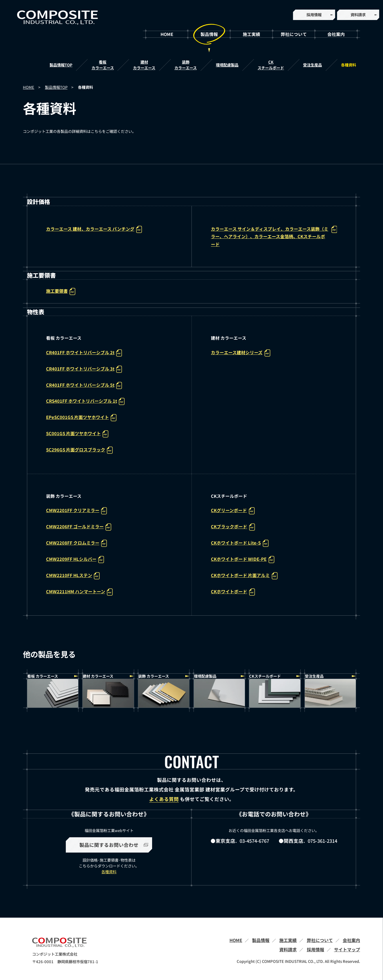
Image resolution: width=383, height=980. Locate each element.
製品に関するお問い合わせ (114, 845)
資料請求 (358, 15)
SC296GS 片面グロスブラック (79, 450)
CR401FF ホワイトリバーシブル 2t (84, 353)
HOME (167, 34)
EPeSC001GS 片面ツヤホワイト (81, 418)
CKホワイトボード (233, 592)
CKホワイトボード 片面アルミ (244, 576)
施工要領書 (61, 291)
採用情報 (314, 15)
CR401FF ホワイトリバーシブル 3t (84, 369)
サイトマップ (347, 949)
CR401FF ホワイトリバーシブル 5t (84, 385)
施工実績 (251, 34)
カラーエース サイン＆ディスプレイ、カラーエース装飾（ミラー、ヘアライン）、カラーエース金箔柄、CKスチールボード (274, 237)
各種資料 (349, 65)
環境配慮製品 (227, 65)
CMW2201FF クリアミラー (76, 511)
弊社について (294, 34)
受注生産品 (312, 65)
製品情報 (209, 34)
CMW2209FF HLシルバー (75, 559)
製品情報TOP (61, 65)
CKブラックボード (233, 527)
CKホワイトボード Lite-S (240, 543)
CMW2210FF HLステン (73, 576)
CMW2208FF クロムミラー (76, 543)
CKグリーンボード (233, 511)
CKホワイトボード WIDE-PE (242, 559)
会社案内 (336, 34)
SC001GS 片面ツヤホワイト (77, 434)
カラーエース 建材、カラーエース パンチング (94, 229)
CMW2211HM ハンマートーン (79, 592)
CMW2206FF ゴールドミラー (79, 527)
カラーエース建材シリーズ (240, 353)
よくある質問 (164, 799)
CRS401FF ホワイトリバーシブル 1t (85, 401)
